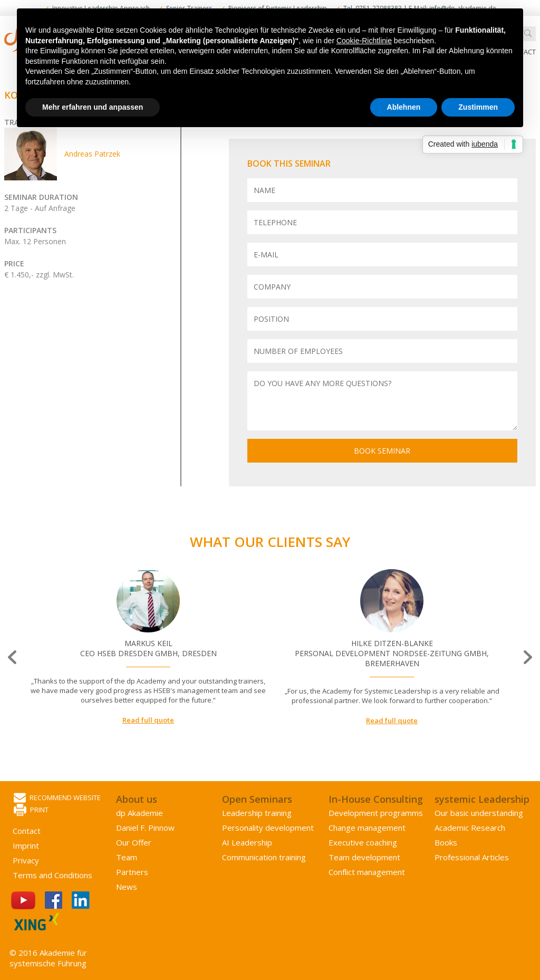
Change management (367, 828)
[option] (148, 647)
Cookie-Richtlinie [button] (364, 41)
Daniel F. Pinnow (145, 828)
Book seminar (382, 451)
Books (446, 842)
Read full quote (148, 720)
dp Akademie (139, 813)
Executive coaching (363, 842)
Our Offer (134, 842)
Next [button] (527, 657)
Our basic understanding (479, 813)
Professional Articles (472, 857)
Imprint (26, 846)
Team (127, 857)
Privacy (26, 860)
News (127, 887)
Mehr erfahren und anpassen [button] (93, 107)
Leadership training (257, 813)
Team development (364, 857)
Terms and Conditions (52, 875)
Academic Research (470, 828)
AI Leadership (247, 842)
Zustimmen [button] (478, 107)
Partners (132, 872)
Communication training (264, 857)
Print (31, 810)
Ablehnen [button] (404, 107)
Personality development (268, 828)
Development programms (376, 813)
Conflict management (367, 872)
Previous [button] (13, 657)
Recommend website (57, 798)
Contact (27, 831)
